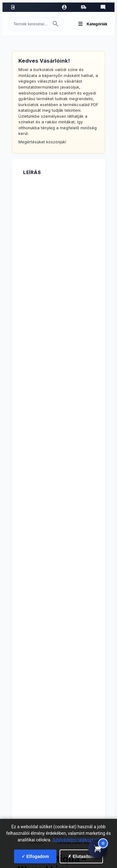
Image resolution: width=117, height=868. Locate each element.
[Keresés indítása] (56, 24)
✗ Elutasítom (81, 856)
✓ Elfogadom (35, 856)
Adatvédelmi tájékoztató (76, 840)
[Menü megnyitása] (92, 24)
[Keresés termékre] (30, 24)
